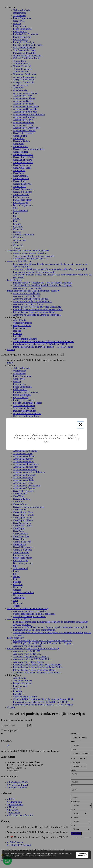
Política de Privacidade (47, 856)
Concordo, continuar (82, 855)
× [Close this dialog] (80, 425)
